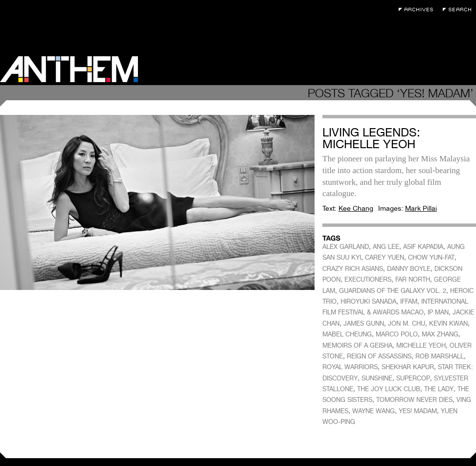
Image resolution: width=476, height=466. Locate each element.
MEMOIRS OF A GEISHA (357, 345)
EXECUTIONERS (368, 279)
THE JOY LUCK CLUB (389, 389)
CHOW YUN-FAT (431, 257)
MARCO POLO (397, 334)
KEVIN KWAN (448, 323)
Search (459, 10)
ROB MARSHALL (440, 356)
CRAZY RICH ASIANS (353, 269)
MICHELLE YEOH (421, 345)
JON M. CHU (407, 323)
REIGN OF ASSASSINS (379, 356)
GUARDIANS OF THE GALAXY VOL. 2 (393, 291)
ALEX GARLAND (346, 247)
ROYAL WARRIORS (350, 367)
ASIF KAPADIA (423, 247)
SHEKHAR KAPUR (408, 367)
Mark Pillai (421, 208)
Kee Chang (356, 208)
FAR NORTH (413, 279)
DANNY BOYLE (409, 269)
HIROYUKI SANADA (368, 301)
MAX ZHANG (440, 334)
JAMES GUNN (364, 323)
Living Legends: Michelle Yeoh (371, 138)
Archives (418, 10)
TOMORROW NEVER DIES (414, 400)
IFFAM (409, 301)
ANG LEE (386, 247)
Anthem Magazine (69, 69)
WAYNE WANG (374, 411)
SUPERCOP (413, 378)
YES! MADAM (418, 411)
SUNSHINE (377, 378)
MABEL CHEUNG (347, 334)
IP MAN (438, 312)
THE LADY (439, 389)
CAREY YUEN (385, 257)
